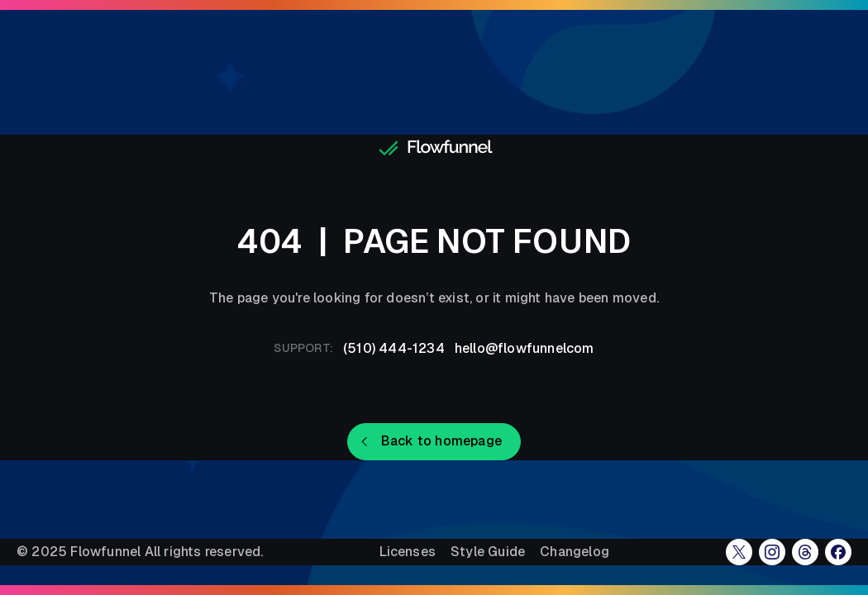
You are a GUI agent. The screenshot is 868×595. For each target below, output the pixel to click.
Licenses (408, 552)
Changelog (575, 552)
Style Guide (488, 552)
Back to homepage (441, 441)
